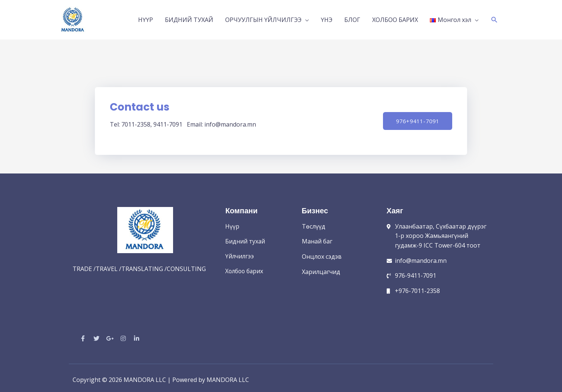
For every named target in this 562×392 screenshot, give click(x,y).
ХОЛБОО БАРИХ (395, 18)
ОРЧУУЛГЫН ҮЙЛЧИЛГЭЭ (263, 18)
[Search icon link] (494, 18)
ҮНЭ (327, 18)
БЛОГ (352, 18)
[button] (416, 117)
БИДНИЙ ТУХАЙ (189, 18)
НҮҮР (146, 18)
